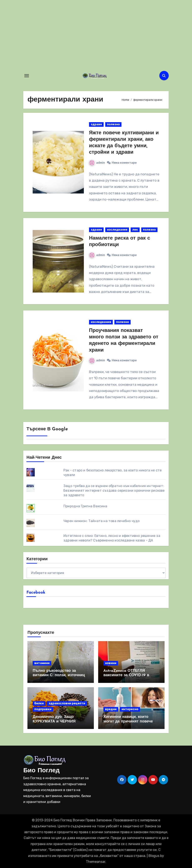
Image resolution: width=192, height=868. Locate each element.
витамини (42, 663)
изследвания (117, 230)
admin (97, 163)
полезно (113, 124)
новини (111, 663)
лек (135, 230)
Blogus (154, 856)
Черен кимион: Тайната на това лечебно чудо (102, 521)
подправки (43, 709)
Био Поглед (41, 771)
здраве (96, 124)
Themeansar (96, 862)
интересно (130, 709)
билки (39, 703)
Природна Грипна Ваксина (85, 506)
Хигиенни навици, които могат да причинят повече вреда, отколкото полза (128, 721)
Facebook (36, 593)
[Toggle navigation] (27, 76)
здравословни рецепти (67, 703)
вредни (111, 709)
